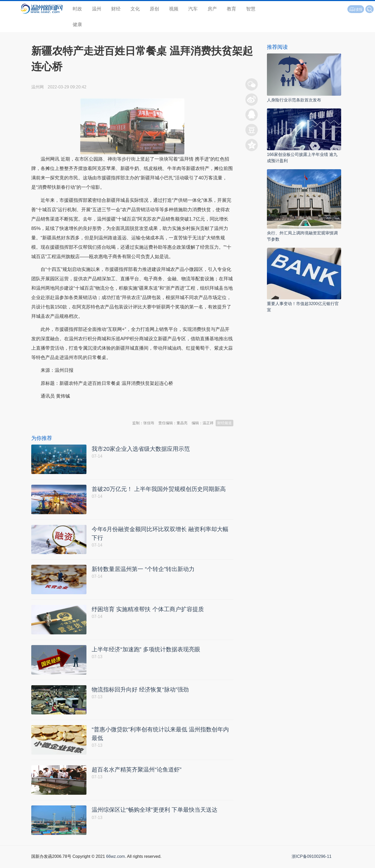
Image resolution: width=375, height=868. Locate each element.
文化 (135, 9)
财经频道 (224, 423)
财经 (116, 9)
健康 (77, 25)
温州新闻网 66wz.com (78, 409)
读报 (356, 9)
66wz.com (115, 862)
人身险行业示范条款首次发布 (294, 100)
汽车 (193, 9)
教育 (232, 9)
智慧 (251, 9)
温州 (97, 9)
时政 (77, 9)
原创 (154, 9)
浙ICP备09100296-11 (312, 862)
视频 (174, 9)
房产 (212, 9)
